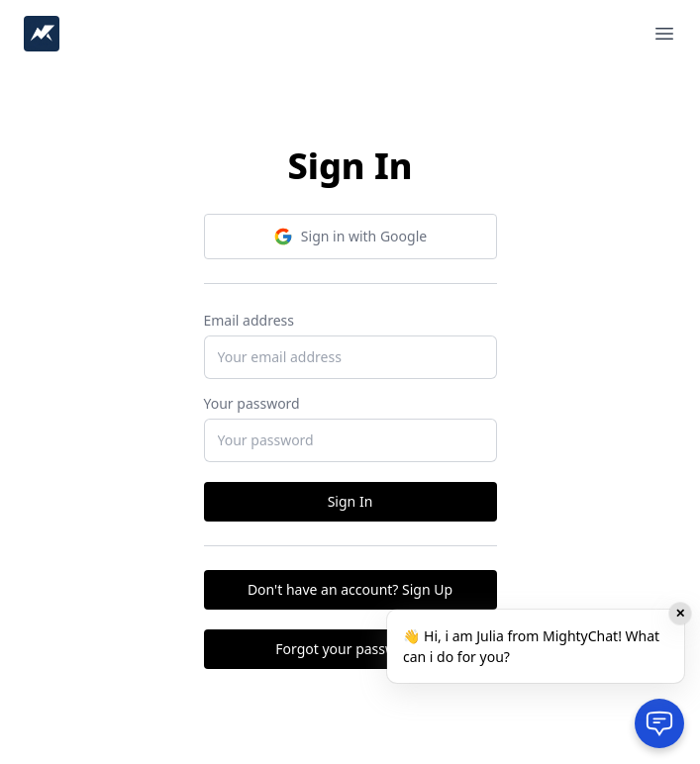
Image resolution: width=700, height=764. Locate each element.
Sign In (350, 501)
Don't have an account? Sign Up (350, 589)
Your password (252, 403)
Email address (249, 320)
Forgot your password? (350, 649)
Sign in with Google (350, 237)
